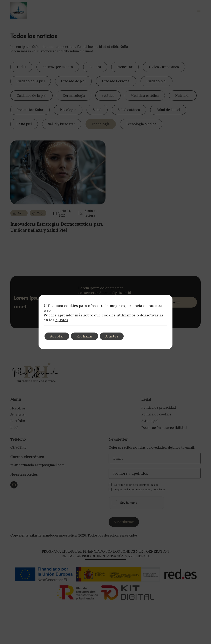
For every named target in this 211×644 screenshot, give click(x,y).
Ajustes (115, 336)
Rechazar (87, 336)
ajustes (62, 320)
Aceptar (58, 336)
